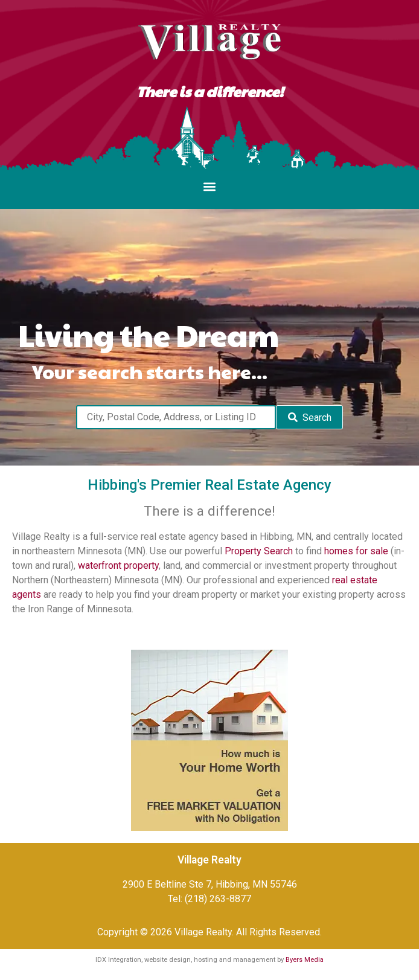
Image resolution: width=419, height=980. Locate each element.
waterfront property (118, 565)
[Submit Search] (309, 417)
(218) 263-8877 (218, 899)
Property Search (259, 551)
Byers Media (305, 960)
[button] (210, 187)
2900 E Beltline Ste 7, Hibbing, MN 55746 (210, 884)
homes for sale (356, 551)
